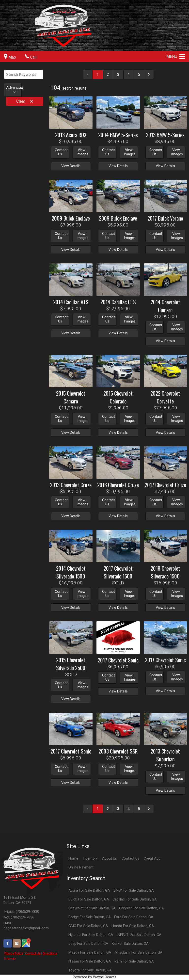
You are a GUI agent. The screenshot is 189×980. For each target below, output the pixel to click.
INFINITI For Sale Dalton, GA (139, 935)
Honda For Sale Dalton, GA (133, 926)
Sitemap (10, 958)
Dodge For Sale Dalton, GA (90, 917)
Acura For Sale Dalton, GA (89, 891)
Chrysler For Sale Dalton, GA (142, 908)
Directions (50, 953)
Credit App (152, 859)
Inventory (90, 859)
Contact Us (33, 953)
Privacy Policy (13, 953)
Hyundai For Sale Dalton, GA (91, 935)
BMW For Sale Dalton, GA (134, 891)
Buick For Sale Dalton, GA (89, 899)
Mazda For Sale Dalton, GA (90, 953)
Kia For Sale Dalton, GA (130, 944)
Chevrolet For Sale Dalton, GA (92, 908)
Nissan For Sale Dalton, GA (90, 961)
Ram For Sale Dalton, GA (134, 961)
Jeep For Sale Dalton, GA (88, 944)
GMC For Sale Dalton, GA (88, 926)
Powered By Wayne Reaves (95, 977)
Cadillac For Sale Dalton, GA (135, 899)
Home (73, 859)
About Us (110, 859)
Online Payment (81, 867)
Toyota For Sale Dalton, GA (90, 970)
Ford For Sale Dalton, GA (134, 917)
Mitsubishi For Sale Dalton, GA (139, 953)
